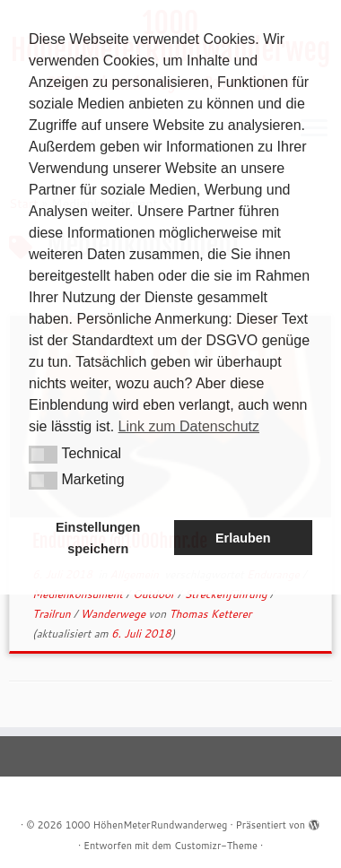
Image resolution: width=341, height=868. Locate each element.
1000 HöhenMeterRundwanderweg (147, 825)
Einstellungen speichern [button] (98, 538)
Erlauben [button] (243, 538)
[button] (43, 455)
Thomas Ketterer (210, 614)
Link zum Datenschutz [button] (189, 426)
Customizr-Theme (216, 846)
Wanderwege (114, 614)
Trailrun (53, 614)
